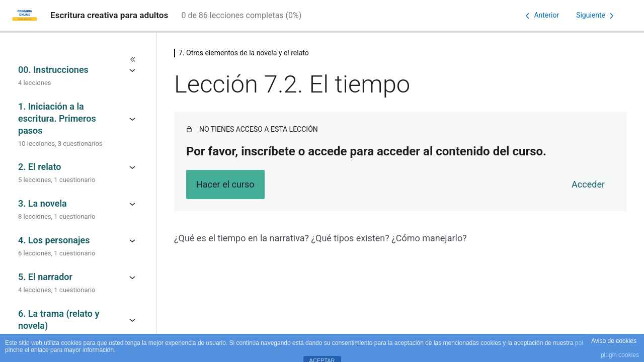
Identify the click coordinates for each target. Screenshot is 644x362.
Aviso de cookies (614, 341)
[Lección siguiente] (597, 16)
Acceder (588, 184)
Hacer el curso (225, 184)
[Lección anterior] (540, 16)
